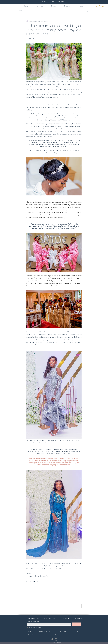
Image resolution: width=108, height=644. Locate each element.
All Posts (20, 11)
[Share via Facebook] (27, 581)
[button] (103, 6)
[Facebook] (52, 640)
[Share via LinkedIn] (34, 581)
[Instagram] (56, 640)
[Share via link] (38, 581)
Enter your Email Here (33, 621)
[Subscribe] (76, 624)
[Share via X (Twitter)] (30, 581)
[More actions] (81, 21)
